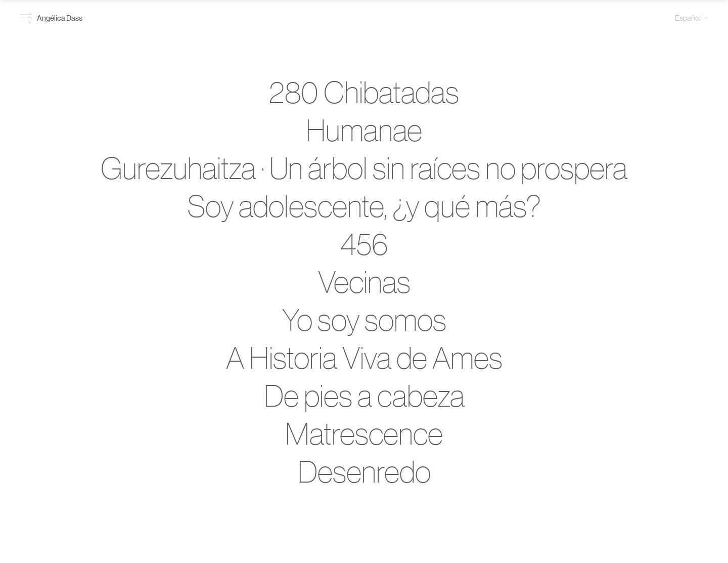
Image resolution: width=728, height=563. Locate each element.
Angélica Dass (60, 17)
